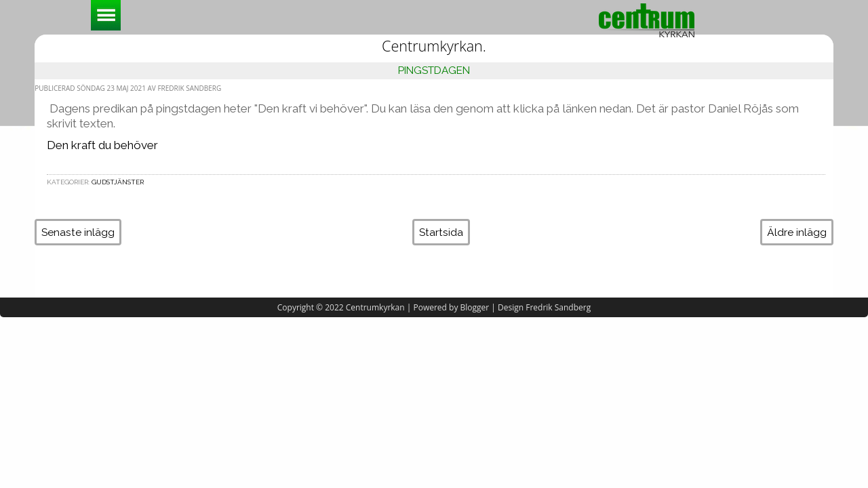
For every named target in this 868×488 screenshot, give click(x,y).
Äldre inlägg (797, 232)
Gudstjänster (118, 182)
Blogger (475, 307)
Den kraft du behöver (102, 145)
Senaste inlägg (78, 232)
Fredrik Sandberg (558, 307)
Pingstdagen (434, 70)
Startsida (441, 232)
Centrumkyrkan (375, 307)
